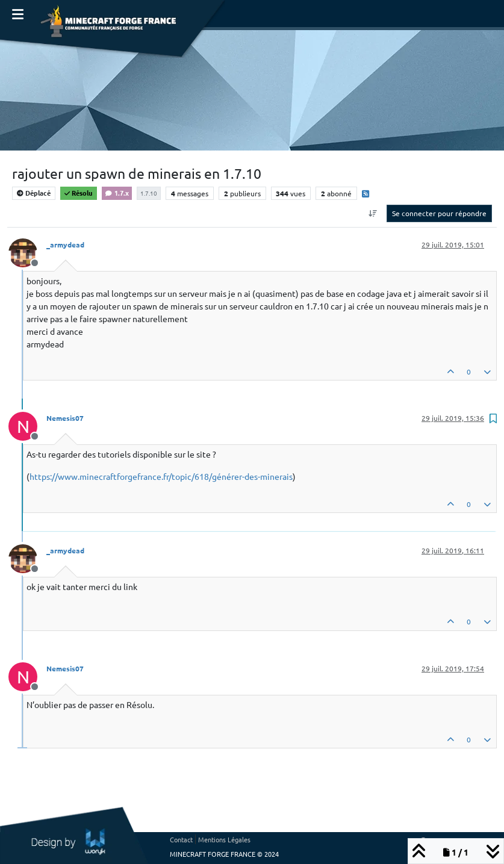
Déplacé (34, 193)
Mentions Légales (224, 839)
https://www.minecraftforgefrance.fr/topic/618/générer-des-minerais (161, 476)
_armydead (65, 244)
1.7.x (117, 193)
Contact (181, 839)
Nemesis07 (65, 418)
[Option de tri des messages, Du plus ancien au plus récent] (373, 213)
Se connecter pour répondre (439, 213)
